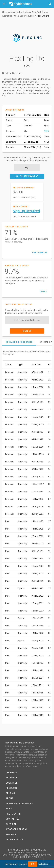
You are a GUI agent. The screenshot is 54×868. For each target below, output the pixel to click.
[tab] (19, 342)
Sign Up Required (26, 211)
